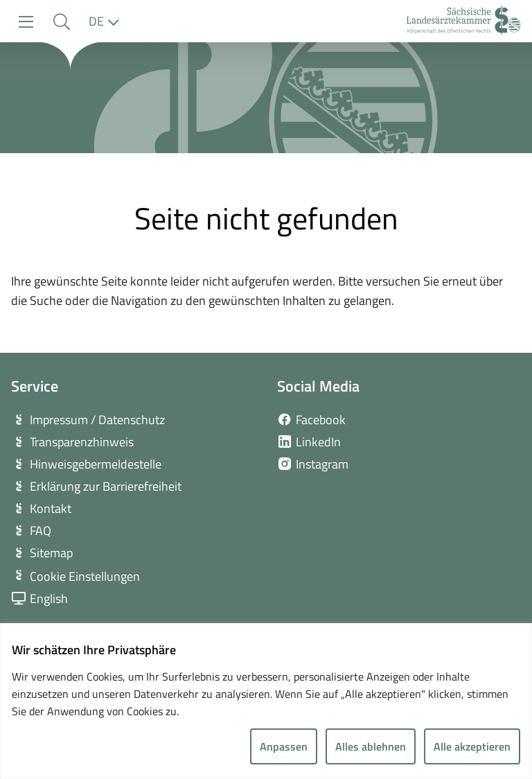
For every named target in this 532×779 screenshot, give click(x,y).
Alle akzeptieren (472, 746)
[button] (61, 22)
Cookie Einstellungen (85, 576)
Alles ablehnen (371, 746)
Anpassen (284, 746)
